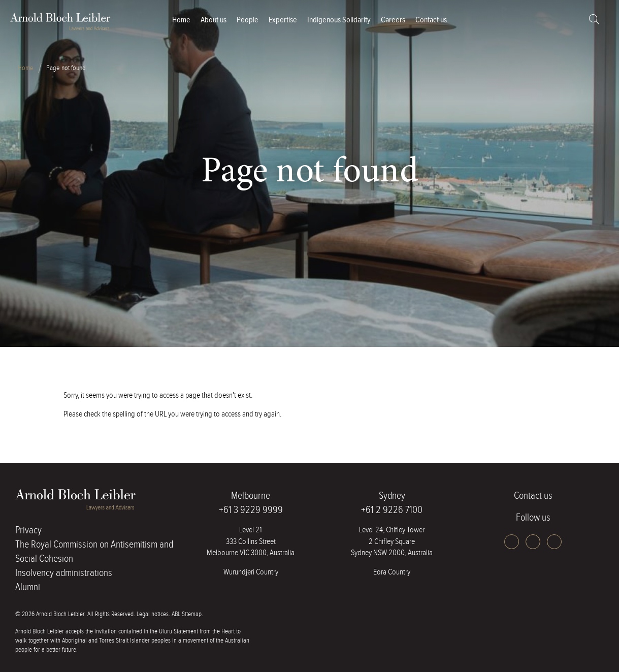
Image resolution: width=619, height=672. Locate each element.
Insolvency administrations (64, 573)
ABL (61, 22)
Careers (393, 20)
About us (214, 20)
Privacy (28, 530)
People (248, 20)
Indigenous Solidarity (339, 20)
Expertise (283, 20)
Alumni (28, 587)
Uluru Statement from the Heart (197, 631)
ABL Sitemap (187, 614)
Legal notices (153, 614)
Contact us (431, 20)
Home (181, 20)
